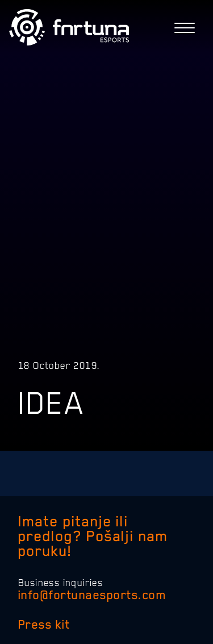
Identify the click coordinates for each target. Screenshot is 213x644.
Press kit (44, 625)
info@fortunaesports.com (92, 595)
